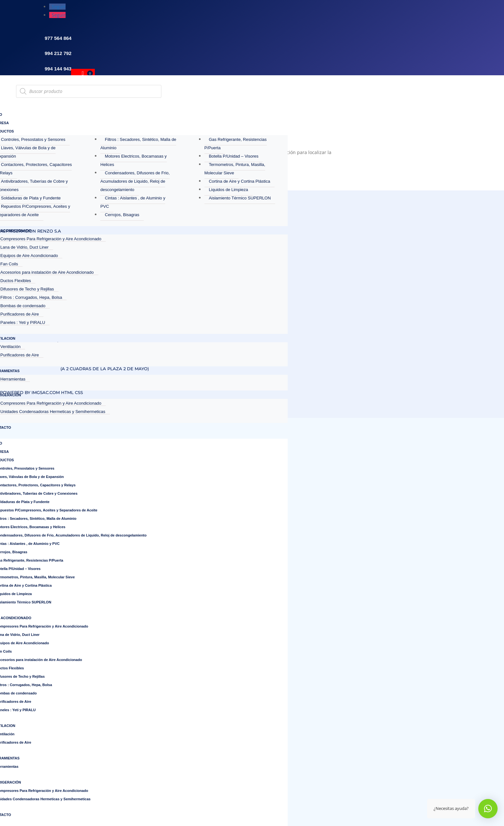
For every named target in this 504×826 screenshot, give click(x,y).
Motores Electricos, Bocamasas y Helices (133, 160)
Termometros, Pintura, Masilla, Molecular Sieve (235, 169)
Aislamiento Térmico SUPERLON (240, 198)
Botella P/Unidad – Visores (234, 156)
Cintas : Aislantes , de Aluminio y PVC (133, 202)
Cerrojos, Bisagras (122, 215)
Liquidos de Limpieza (229, 190)
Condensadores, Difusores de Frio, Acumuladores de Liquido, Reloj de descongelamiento (135, 181)
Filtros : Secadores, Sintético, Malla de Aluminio (138, 144)
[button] (488, 809)
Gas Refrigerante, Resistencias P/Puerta (236, 144)
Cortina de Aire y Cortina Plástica (240, 181)
